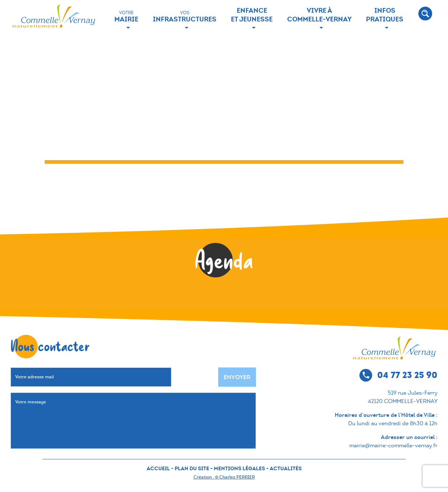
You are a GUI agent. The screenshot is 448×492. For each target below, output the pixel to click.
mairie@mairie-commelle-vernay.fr (393, 446)
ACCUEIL (158, 468)
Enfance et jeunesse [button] (252, 15)
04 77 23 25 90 (407, 375)
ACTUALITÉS (286, 468)
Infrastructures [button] (185, 17)
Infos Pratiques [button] (385, 15)
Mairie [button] (126, 17)
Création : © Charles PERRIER (224, 477)
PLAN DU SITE (192, 468)
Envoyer (237, 377)
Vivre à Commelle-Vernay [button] (319, 15)
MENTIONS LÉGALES (239, 468)
